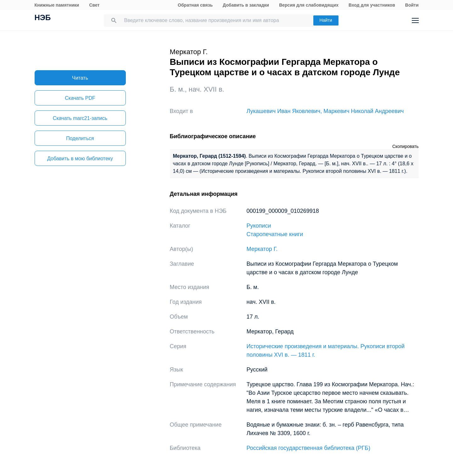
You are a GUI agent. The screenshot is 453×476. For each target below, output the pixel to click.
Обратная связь (195, 5)
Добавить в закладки (246, 5)
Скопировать (405, 146)
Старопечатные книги (275, 234)
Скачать (80, 98)
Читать (80, 78)
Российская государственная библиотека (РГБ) (309, 448)
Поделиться (80, 138)
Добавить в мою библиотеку (80, 159)
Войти (412, 5)
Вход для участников (372, 5)
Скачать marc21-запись (80, 118)
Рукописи (259, 226)
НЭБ (43, 18)
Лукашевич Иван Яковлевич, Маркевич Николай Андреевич (325, 111)
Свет (94, 5)
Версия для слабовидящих (309, 5)
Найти (326, 20)
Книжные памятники (57, 5)
